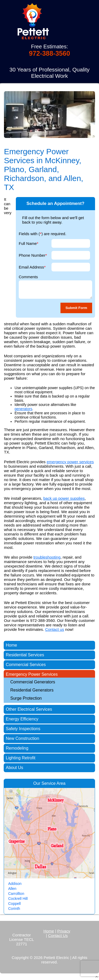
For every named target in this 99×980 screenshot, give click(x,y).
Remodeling (17, 748)
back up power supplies (64, 498)
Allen (12, 889)
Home (11, 645)
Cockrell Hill (18, 899)
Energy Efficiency (22, 719)
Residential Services (25, 655)
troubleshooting (47, 557)
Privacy (64, 931)
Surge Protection (26, 698)
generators (23, 409)
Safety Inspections (23, 729)
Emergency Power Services (32, 674)
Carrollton (16, 894)
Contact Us (58, 935)
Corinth (14, 909)
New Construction (22, 738)
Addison (15, 884)
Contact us (55, 629)
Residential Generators (32, 690)
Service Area (53, 783)
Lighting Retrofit (21, 758)
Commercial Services (26, 665)
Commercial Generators (33, 682)
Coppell (14, 904)
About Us (15, 768)
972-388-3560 (50, 53)
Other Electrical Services (29, 709)
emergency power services (70, 462)
